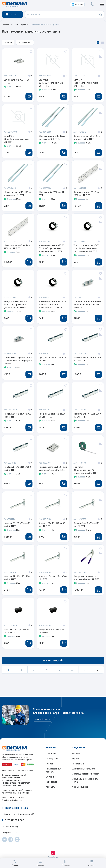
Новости (50, 764)
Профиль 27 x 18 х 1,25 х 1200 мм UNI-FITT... (17, 468)
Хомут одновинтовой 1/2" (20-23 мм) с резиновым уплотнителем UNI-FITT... (16, 304)
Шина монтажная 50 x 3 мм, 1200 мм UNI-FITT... (17, 247)
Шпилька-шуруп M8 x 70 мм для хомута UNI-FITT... (87, 137)
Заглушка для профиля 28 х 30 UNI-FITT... (17, 631)
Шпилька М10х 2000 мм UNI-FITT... (17, 81)
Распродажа (78, 764)
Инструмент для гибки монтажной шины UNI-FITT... (87, 578)
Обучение (51, 777)
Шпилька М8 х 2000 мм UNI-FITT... (52, 194)
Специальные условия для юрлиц (85, 780)
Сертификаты (52, 759)
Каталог (15, 24)
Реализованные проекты (54, 770)
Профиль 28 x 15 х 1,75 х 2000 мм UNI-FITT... (18, 415)
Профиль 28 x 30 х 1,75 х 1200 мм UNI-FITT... (87, 359)
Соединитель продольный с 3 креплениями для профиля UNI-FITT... (87, 304)
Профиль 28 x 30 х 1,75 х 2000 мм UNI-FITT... (53, 359)
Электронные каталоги (83, 769)
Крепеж (25, 24)
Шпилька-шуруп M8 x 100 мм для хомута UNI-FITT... (18, 194)
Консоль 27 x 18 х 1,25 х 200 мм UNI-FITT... (17, 578)
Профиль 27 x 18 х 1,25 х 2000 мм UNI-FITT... (87, 415)
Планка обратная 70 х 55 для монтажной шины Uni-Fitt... (53, 468)
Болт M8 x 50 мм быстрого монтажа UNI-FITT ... (86, 83)
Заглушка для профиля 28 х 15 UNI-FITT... (52, 631)
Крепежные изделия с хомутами (45, 24)
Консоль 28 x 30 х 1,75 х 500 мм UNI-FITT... (17, 525)
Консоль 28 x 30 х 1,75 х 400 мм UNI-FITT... (52, 525)
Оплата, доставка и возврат (86, 774)
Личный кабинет (80, 787)
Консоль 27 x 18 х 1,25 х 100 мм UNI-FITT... (53, 578)
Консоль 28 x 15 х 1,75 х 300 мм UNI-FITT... (86, 525)
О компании (51, 754)
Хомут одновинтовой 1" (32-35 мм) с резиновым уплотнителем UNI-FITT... (52, 304)
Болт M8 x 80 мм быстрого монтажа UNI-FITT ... (51, 83)
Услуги (75, 759)
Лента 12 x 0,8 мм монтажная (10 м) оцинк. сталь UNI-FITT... (86, 470)
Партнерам (51, 782)
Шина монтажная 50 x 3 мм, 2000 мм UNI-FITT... (87, 194)
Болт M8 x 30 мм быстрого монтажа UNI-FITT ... (16, 139)
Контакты (50, 787)
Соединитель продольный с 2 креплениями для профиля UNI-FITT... (18, 361)
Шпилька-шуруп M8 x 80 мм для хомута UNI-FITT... (52, 137)
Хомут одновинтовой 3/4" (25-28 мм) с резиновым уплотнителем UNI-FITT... (86, 248)
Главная (5, 24)
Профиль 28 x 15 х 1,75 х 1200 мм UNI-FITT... (52, 415)
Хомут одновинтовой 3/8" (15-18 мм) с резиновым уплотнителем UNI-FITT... (51, 248)
